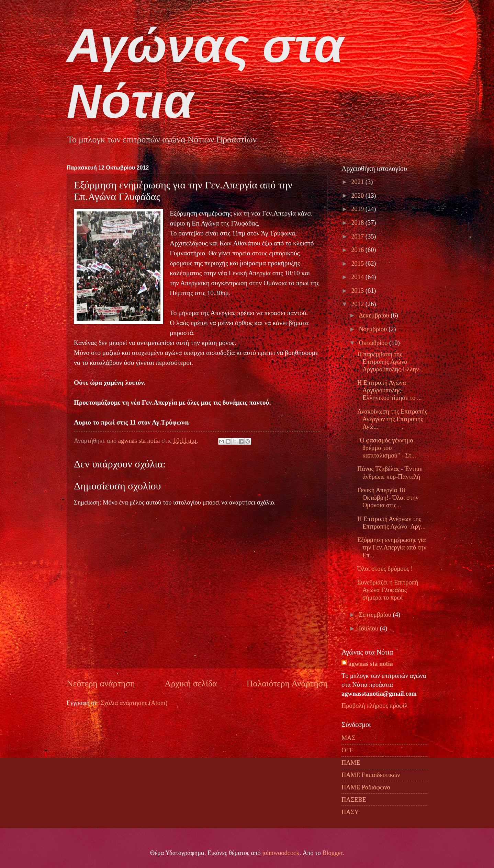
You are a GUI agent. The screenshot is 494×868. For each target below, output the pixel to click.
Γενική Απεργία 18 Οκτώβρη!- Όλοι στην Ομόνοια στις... (388, 498)
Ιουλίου (369, 628)
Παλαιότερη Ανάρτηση (287, 684)
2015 (358, 264)
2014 (358, 277)
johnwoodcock (281, 853)
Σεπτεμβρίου (376, 615)
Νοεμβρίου (374, 329)
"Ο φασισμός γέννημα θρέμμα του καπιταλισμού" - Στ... (387, 448)
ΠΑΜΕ (351, 763)
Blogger (332, 853)
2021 (358, 182)
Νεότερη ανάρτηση (101, 684)
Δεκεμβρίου (375, 315)
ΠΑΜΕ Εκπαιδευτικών (371, 775)
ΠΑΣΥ (350, 812)
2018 (358, 223)
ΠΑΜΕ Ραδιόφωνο (366, 787)
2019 (358, 209)
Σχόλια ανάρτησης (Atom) (134, 703)
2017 (358, 236)
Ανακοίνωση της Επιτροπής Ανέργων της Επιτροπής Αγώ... (392, 419)
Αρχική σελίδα (191, 684)
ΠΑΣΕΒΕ (354, 800)
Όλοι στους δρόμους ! (385, 569)
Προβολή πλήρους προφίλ (374, 706)
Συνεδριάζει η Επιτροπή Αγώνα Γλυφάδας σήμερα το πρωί (388, 590)
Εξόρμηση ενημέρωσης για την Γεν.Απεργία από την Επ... (392, 547)
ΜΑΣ (348, 738)
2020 (358, 196)
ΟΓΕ (347, 750)
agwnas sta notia (371, 664)
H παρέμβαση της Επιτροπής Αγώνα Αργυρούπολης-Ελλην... (390, 362)
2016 (358, 250)
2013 (358, 291)
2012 (358, 304)
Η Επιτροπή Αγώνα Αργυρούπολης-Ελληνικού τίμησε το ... (390, 390)
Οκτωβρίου (374, 343)
